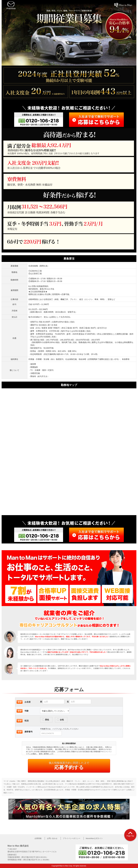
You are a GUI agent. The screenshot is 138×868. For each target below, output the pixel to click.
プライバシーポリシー (72, 838)
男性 (46, 720)
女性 (61, 720)
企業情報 (38, 838)
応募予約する (69, 766)
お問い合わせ (52, 838)
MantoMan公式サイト (94, 838)
